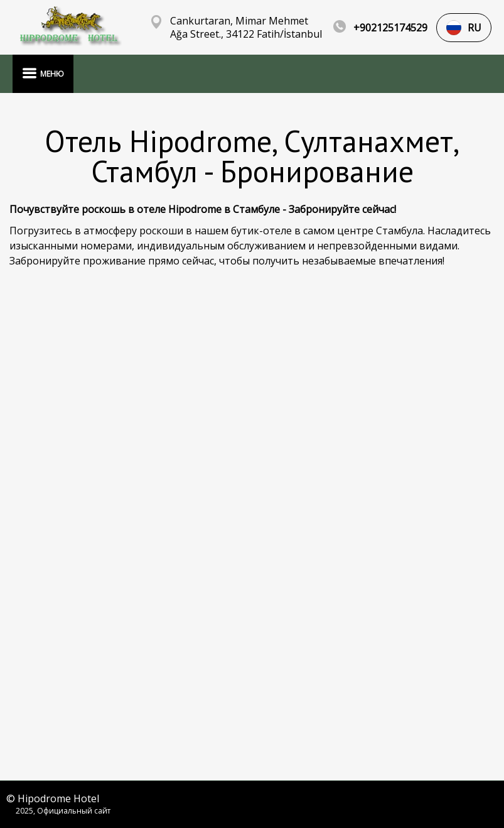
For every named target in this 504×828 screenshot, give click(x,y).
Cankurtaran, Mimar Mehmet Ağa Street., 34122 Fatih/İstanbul (246, 28)
